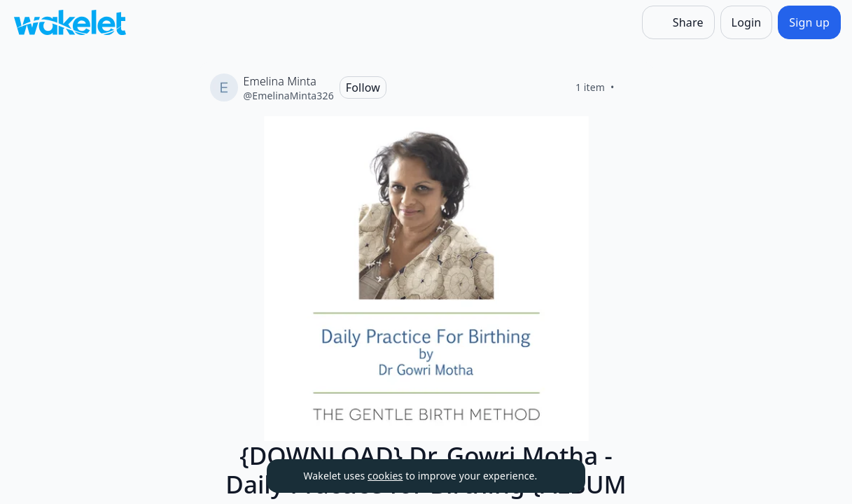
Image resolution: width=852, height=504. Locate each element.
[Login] (747, 22)
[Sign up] (809, 22)
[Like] (631, 87)
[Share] (678, 22)
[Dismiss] (557, 476)
